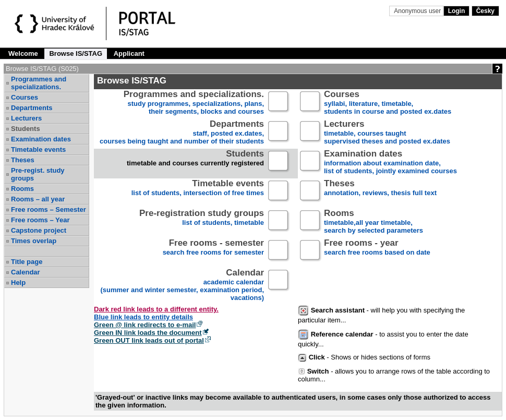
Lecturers (26, 118)
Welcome (23, 53)
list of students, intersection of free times (198, 192)
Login (457, 11)
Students (26, 129)
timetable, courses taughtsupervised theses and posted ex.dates (387, 133)
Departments (32, 108)
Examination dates (41, 139)
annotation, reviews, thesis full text (380, 192)
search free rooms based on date (377, 252)
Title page (27, 262)
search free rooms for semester (213, 252)
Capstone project (39, 230)
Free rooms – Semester (49, 209)
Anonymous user (418, 11)
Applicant (129, 53)
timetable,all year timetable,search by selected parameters (374, 222)
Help (18, 283)
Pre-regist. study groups (38, 174)
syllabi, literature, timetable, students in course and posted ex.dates (388, 103)
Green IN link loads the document (148, 333)
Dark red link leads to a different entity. (156, 309)
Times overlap (34, 241)
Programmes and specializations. (39, 83)
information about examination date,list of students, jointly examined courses (390, 163)
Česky (485, 11)
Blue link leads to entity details (143, 317)
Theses (23, 160)
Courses (25, 97)
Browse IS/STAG (76, 53)
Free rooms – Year (40, 220)
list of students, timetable (202, 222)
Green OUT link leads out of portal (149, 340)
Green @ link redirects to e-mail (145, 325)
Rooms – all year (38, 199)
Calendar (26, 272)
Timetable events (38, 149)
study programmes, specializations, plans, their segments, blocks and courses (194, 103)
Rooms (22, 189)
